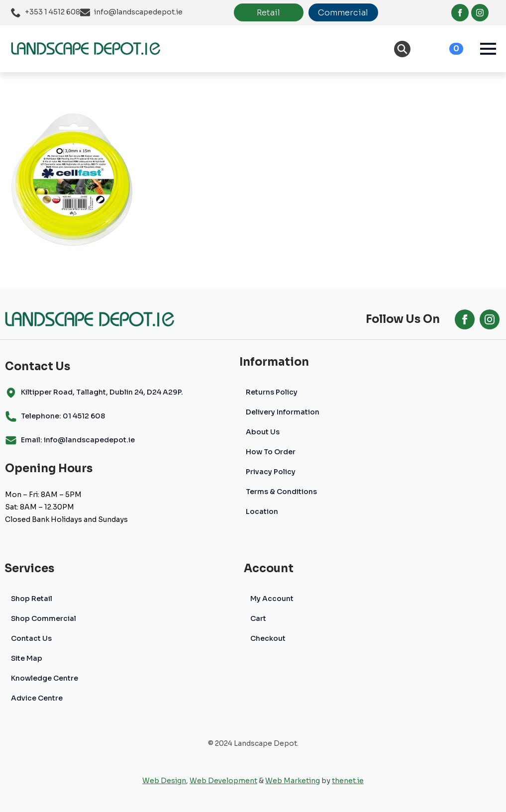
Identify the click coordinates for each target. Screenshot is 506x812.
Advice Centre (37, 698)
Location (262, 511)
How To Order (271, 452)
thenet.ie (348, 781)
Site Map (27, 658)
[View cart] (445, 49)
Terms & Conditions (281, 492)
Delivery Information (283, 412)
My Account (272, 599)
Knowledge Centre (45, 678)
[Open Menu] (488, 49)
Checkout (268, 638)
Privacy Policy (271, 472)
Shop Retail (32, 599)
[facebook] (460, 13)
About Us (263, 432)
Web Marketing (293, 781)
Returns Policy (272, 392)
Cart (258, 618)
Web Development (223, 781)
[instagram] (480, 13)
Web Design (164, 781)
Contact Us (31, 638)
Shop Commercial (44, 618)
